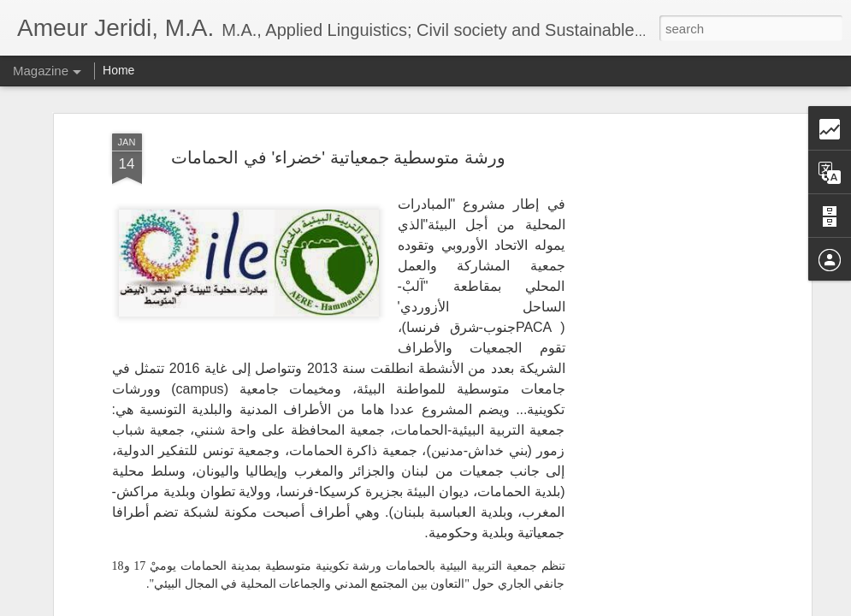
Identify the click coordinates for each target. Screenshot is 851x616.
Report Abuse (529, 607)
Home (118, 70)
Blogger (479, 607)
